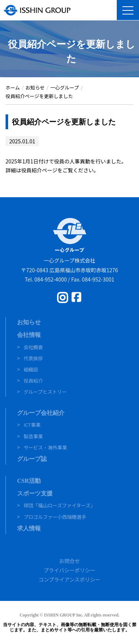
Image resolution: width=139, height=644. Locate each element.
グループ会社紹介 (41, 413)
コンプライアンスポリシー (69, 579)
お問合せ (70, 561)
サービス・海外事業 (45, 447)
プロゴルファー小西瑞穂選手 (55, 517)
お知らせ (29, 322)
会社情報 (29, 335)
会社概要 (33, 347)
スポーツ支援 (35, 493)
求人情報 (29, 528)
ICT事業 (32, 425)
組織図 (31, 369)
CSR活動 (29, 481)
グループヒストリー (45, 392)
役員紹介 (33, 380)
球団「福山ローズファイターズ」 (59, 505)
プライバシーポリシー (70, 570)
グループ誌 (32, 459)
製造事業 (33, 436)
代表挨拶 (33, 358)
